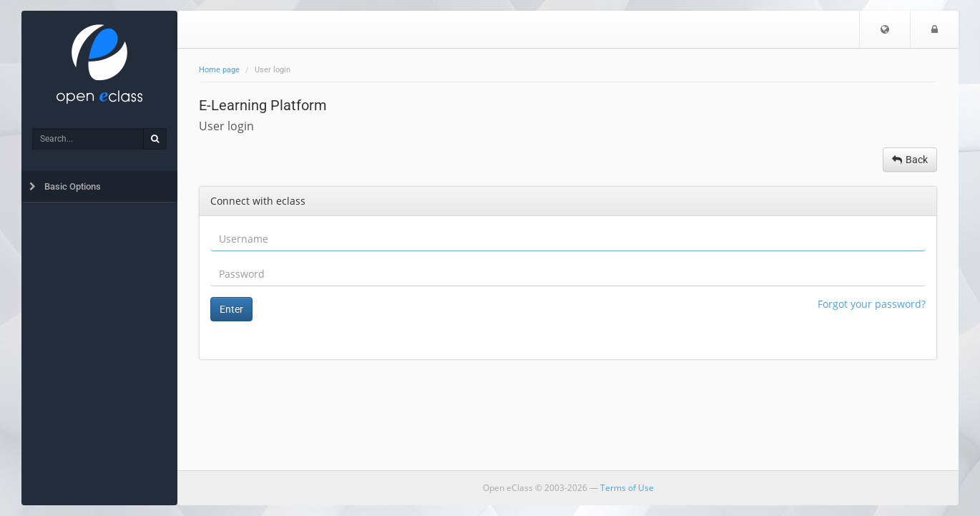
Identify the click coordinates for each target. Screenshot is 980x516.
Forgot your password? (872, 304)
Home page (219, 70)
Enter (231, 309)
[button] (885, 29)
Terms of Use (627, 488)
